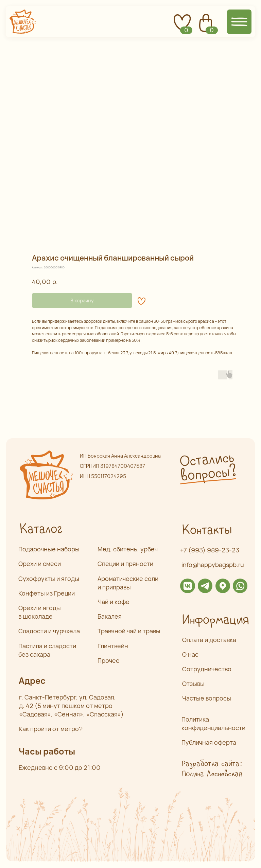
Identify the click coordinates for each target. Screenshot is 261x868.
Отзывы (193, 684)
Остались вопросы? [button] (208, 467)
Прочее (109, 660)
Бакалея (110, 616)
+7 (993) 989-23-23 (210, 550)
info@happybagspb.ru (213, 565)
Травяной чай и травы (129, 631)
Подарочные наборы (49, 549)
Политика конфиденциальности (213, 723)
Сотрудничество (207, 669)
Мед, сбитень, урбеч (128, 549)
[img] (187, 586)
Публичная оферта (209, 742)
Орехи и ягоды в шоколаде (40, 612)
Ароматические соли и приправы (128, 583)
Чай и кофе (114, 602)
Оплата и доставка (209, 640)
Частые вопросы (207, 698)
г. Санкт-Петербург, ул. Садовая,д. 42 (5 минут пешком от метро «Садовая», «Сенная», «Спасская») (71, 706)
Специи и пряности (125, 564)
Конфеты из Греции (47, 593)
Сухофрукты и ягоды (49, 579)
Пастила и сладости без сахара (47, 650)
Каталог (41, 529)
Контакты (206, 530)
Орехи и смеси (40, 564)
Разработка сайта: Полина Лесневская (212, 769)
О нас (190, 654)
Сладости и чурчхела (49, 631)
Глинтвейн (113, 646)
